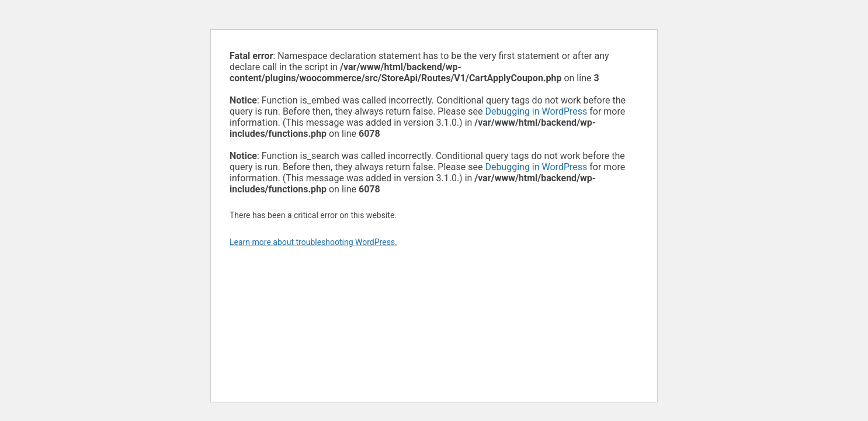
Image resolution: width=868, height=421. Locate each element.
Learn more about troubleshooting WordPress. (313, 242)
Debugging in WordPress (536, 111)
